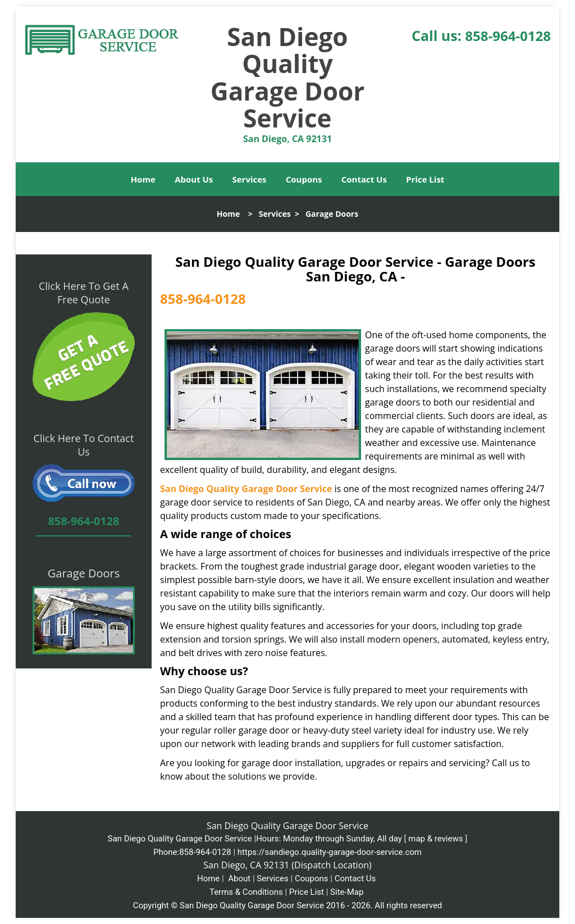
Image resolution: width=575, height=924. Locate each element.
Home (143, 179)
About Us (194, 179)
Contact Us (364, 179)
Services (250, 179)
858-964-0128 (508, 36)
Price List (425, 179)
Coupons (304, 179)
